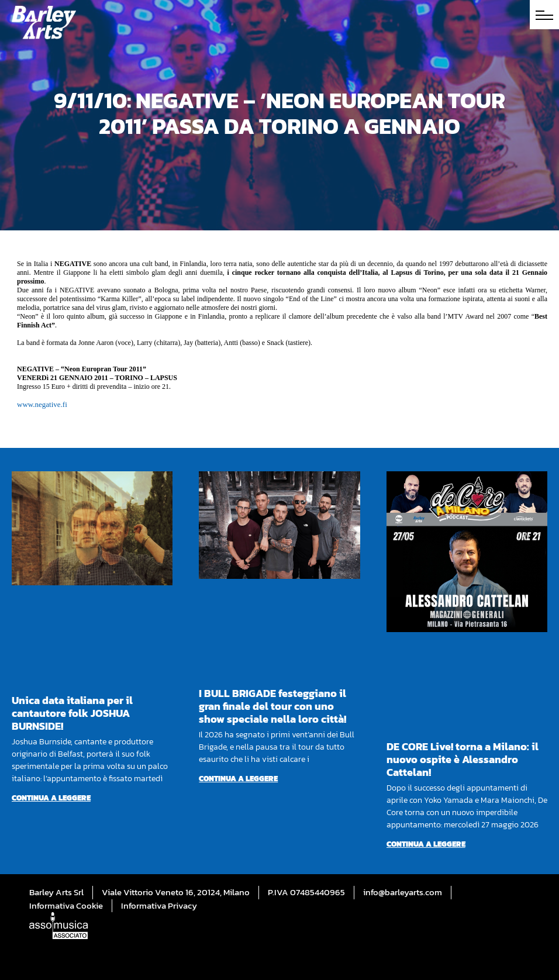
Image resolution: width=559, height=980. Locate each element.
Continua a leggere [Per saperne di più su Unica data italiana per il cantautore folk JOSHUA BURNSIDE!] (51, 798)
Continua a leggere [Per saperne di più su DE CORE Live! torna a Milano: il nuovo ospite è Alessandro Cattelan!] (426, 844)
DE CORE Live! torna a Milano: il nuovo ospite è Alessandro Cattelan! (463, 759)
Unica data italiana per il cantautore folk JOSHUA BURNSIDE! (72, 713)
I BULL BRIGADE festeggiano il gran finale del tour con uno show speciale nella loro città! (272, 706)
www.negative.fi (42, 404)
